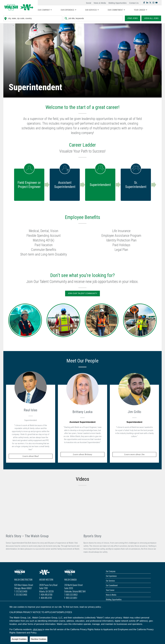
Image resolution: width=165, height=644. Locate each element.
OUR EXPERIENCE (67, 10)
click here (38, 629)
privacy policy (95, 607)
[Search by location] (33, 18)
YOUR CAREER (139, 10)
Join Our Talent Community (82, 293)
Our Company (44, 10)
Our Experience (111, 576)
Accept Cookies (19, 639)
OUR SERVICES (91, 10)
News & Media (100, 3)
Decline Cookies (39, 639)
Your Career (110, 590)
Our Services (110, 581)
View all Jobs (151, 18)
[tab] (31, 423)
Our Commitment (112, 585)
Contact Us (134, 3)
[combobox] (33, 18)
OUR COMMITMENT (115, 10)
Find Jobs (133, 18)
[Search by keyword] (93, 18)
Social (88, 3)
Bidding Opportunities (118, 3)
